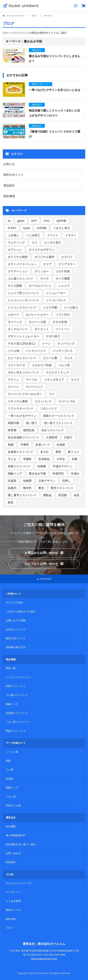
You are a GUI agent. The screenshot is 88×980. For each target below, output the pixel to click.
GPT (34, 221)
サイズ (45, 279)
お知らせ (9, 164)
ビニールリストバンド (22, 358)
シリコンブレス (56, 300)
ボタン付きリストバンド (23, 372)
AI (9, 221)
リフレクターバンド (21, 408)
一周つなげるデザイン (22, 416)
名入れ (45, 452)
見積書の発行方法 (16, 647)
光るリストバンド (53, 430)
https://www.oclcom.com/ (44, 959)
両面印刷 (14, 423)
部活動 (63, 495)
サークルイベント (40, 286)
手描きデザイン (63, 466)
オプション (15, 250)
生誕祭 (12, 481)
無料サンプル (13, 910)
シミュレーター (56, 293)
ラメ (52, 394)
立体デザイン (47, 481)
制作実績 (11, 919)
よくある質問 (13, 901)
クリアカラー (67, 264)
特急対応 (58, 473)
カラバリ (67, 257)
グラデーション (18, 271)
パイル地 (14, 351)
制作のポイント (14, 175)
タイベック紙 (37, 322)
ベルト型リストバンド (18, 722)
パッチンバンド (36, 351)
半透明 (25, 445)
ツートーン (63, 329)
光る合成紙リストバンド (23, 437)
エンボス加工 (53, 242)
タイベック (15, 322)
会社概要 (11, 826)
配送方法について (16, 638)
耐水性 (27, 488)
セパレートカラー (37, 315)
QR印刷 (62, 221)
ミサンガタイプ (54, 380)
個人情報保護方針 (16, 835)
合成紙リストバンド (21, 452)
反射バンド (43, 445)
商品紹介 (9, 185)
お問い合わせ (13, 853)
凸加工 (68, 437)
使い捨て (32, 423)
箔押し (67, 481)
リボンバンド (49, 408)
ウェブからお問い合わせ (44, 564)
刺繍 (11, 445)
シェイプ (64, 286)
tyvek (27, 228)
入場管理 (52, 437)
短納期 (27, 481)
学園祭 (27, 459)
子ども (12, 459)
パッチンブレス (63, 351)
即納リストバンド (16, 731)
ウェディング (16, 242)
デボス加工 (53, 336)
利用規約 (11, 862)
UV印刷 (42, 228)
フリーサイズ (16, 365)
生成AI (75, 473)
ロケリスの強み (14, 602)
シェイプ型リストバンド (23, 293)
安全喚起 (44, 459)
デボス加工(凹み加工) (22, 343)
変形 (58, 452)
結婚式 (12, 488)
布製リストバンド (19, 466)
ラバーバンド (34, 387)
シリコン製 (12, 752)
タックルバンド (18, 329)
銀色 (11, 502)
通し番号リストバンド (22, 495)
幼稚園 (42, 466)
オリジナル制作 (18, 257)
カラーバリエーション (22, 264)
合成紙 (61, 445)
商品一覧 (11, 668)
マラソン (14, 380)
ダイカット (42, 329)
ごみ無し (14, 235)
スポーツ (14, 315)
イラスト (71, 235)
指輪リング (15, 473)
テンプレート (13, 892)
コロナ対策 (63, 271)
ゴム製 (10, 770)
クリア (47, 264)
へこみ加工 (33, 235)
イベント (53, 235)
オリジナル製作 (44, 257)
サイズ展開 (63, 279)
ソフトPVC (63, 315)
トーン (46, 343)
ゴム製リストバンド (21, 279)
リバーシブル (67, 401)
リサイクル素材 (18, 401)
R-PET (12, 228)
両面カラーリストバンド (59, 416)
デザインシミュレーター (23, 336)
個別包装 (29, 430)
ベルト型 (64, 365)
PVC (47, 221)
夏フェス (74, 452)
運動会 (47, 495)
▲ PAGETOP (44, 579)
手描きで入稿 (13, 806)
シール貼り (71, 307)
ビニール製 (50, 358)
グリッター (42, 271)
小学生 (61, 459)
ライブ (75, 380)
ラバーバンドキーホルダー (25, 394)
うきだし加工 (62, 228)
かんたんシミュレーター (19, 883)
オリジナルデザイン (42, 250)
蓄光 (41, 488)
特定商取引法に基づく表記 (21, 844)
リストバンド (43, 401)
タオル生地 (60, 322)
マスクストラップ (57, 372)
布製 (75, 459)
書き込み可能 (37, 473)
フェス (68, 358)
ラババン (14, 387)
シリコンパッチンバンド (23, 300)
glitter (21, 221)
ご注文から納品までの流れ (21, 612)
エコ (35, 242)
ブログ (10, 928)
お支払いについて (16, 629)
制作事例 (9, 196)
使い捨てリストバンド (58, 423)
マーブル (32, 380)
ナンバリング (66, 343)
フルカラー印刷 (42, 365)
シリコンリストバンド (22, 307)
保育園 (12, 430)
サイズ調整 (15, 286)
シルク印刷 (50, 307)
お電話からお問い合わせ (44, 553)
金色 (77, 495)
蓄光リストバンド (62, 488)
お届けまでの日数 (16, 620)
